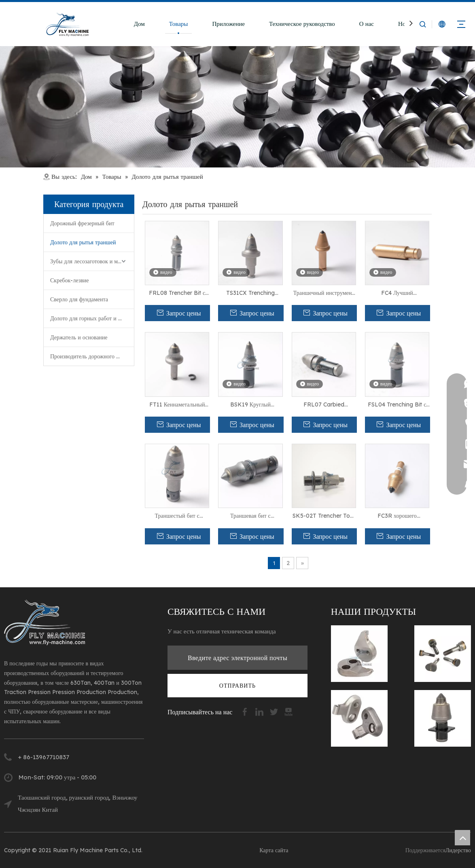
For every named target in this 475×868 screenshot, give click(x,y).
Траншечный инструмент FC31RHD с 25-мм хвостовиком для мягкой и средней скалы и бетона (323, 293)
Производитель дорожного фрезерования (92, 356)
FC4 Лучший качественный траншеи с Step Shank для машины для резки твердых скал (397, 293)
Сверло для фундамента (79, 299)
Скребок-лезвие (70, 280)
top (462, 838)
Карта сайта (274, 850)
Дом (139, 24)
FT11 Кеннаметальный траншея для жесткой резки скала (177, 405)
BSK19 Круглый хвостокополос (250, 405)
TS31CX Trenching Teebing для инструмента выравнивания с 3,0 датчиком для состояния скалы (250, 293)
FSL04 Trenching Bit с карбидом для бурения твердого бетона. (397, 405)
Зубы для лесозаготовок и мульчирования (92, 261)
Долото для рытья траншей (83, 242)
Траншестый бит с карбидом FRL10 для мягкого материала (177, 516)
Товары (179, 24)
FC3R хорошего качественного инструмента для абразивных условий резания (397, 516)
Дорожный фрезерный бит (82, 223)
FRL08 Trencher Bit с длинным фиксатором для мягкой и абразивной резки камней (177, 293)
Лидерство (458, 850)
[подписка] (237, 686)
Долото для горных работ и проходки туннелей (92, 318)
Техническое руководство (302, 24)
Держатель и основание (79, 337)
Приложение (228, 24)
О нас (367, 24)
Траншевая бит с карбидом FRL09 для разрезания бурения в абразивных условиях (251, 516)
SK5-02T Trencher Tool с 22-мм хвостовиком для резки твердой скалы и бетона (324, 516)
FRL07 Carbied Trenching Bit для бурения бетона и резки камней (324, 405)
